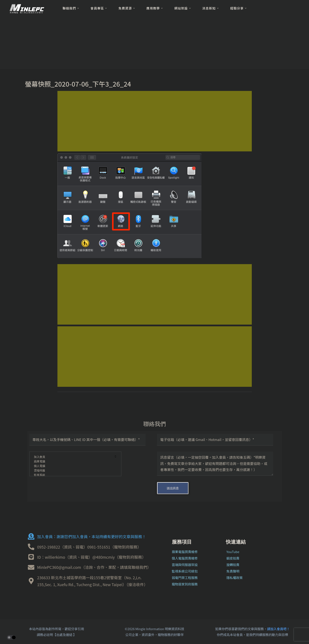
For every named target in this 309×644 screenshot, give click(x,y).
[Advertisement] (155, 121)
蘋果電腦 (72, 462)
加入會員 (72, 457)
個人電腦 (72, 466)
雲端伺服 (72, 471)
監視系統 (72, 475)
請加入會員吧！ (278, 629)
